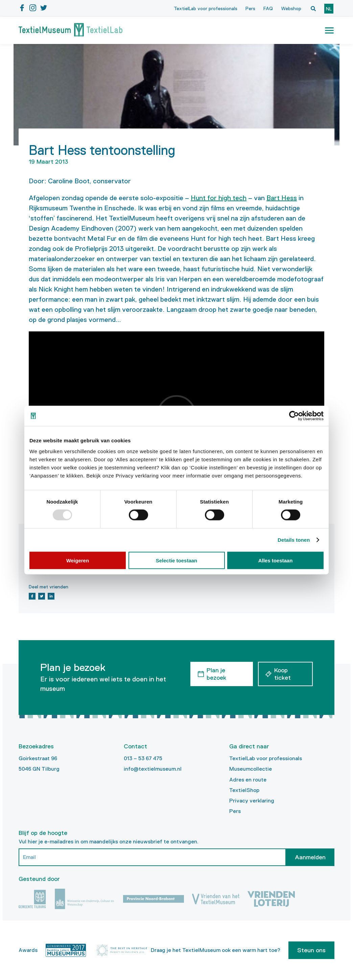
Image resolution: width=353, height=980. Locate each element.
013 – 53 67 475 (143, 758)
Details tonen (294, 540)
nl (329, 9)
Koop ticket (283, 674)
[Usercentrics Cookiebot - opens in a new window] (294, 416)
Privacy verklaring (252, 801)
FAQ (268, 8)
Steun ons (311, 950)
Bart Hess (282, 198)
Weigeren (78, 560)
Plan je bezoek (216, 674)
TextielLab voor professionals (206, 8)
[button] (329, 30)
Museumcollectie (251, 769)
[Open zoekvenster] (313, 8)
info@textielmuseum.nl (153, 769)
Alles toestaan (276, 560)
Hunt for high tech (219, 198)
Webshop (291, 8)
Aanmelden (310, 857)
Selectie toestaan (177, 560)
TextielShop (244, 790)
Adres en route (248, 780)
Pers (250, 8)
